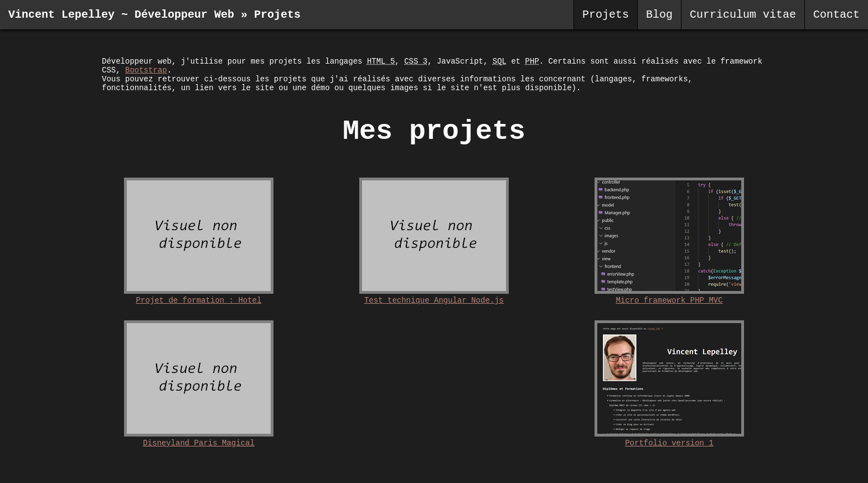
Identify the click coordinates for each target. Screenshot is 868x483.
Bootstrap (146, 70)
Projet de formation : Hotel (199, 300)
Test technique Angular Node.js (434, 300)
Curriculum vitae (743, 15)
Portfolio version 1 (669, 443)
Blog (659, 15)
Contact (836, 15)
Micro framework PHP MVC (669, 300)
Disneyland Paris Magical (199, 443)
